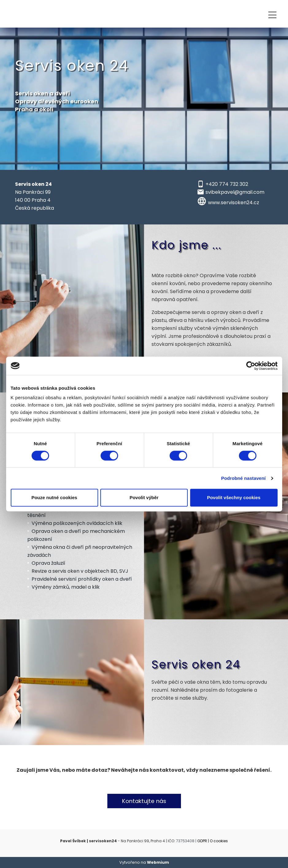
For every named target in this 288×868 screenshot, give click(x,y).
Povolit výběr (144, 497)
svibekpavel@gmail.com (235, 192)
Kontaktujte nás (144, 801)
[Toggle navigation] (272, 14)
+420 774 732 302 (227, 184)
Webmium (158, 862)
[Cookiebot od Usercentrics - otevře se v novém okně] (251, 366)
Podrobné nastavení (243, 478)
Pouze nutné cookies (54, 497)
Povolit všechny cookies (234, 497)
